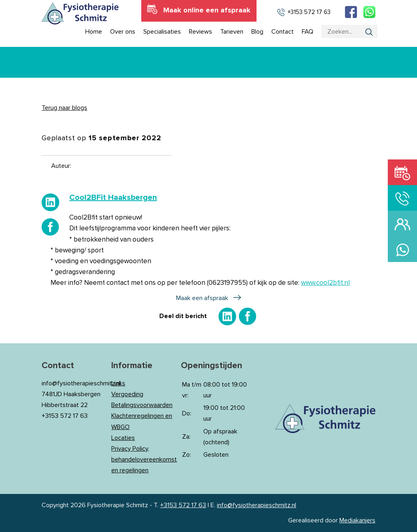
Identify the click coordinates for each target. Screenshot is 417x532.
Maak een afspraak (202, 298)
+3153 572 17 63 (183, 505)
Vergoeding (127, 394)
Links (118, 383)
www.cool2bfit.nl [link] (325, 283)
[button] (208, 241)
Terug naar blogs (64, 108)
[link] (113, 197)
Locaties (123, 438)
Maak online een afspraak (207, 10)
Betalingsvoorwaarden (142, 405)
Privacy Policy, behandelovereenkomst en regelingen (144, 459)
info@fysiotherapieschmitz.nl (257, 505)
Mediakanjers (357, 520)
